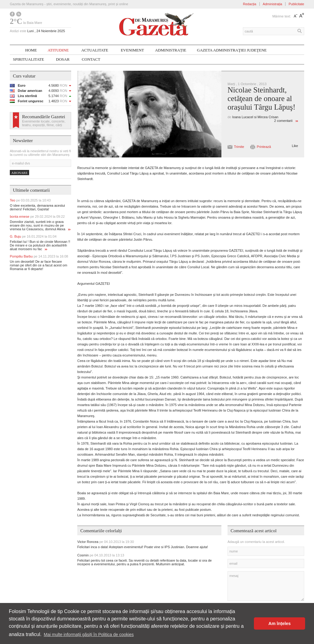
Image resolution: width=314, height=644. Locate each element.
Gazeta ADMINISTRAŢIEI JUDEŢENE (232, 50)
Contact (91, 59)
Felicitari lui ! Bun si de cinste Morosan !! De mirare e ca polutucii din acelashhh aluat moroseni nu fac (40, 245)
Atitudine (58, 50)
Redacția (249, 4)
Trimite (239, 147)
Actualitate (95, 50)
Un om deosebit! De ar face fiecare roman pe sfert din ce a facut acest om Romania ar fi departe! (38, 265)
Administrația (273, 4)
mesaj (266, 586)
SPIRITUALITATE (29, 59)
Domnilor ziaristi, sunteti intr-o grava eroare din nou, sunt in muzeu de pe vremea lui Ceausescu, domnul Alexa (40, 225)
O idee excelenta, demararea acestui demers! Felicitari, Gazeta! (37, 207)
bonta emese (37, 217)
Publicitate (296, 4)
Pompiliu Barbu (39, 256)
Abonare (19, 173)
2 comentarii (283, 121)
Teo (30, 200)
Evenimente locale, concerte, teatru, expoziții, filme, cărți (44, 123)
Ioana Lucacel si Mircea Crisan (255, 117)
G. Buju (33, 236)
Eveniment (132, 50)
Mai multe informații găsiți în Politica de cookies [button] (89, 635)
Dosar (63, 59)
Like (295, 146)
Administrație (170, 50)
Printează (264, 147)
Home (31, 50)
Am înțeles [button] (280, 623)
